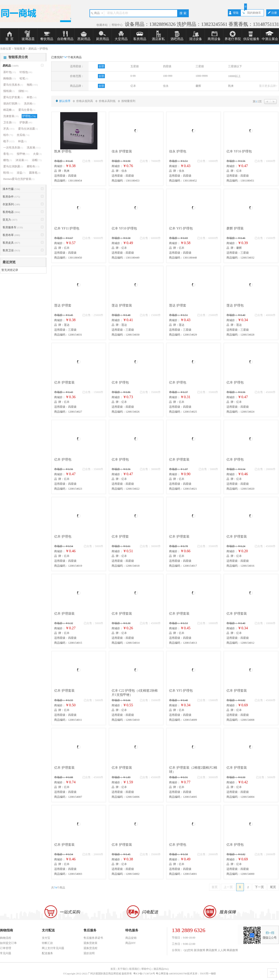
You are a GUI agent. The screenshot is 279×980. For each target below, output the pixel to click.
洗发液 (34, 148)
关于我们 (123, 969)
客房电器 (11, 212)
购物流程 (6, 938)
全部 (101, 66)
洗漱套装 (11, 116)
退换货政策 (90, 943)
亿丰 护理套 (120, 537)
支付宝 (46, 938)
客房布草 (11, 235)
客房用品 (140, 39)
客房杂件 (11, 197)
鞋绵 (8, 173)
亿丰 (133, 86)
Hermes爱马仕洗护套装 (19, 179)
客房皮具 (11, 243)
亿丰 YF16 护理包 (239, 151)
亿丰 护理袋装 (64, 614)
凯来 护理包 (63, 151)
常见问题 (6, 953)
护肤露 (26, 122)
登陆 (236, 13)
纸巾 (8, 135)
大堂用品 (121, 39)
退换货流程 (90, 948)
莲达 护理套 (63, 305)
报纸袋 (9, 91)
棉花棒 (9, 110)
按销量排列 (128, 101)
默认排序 (65, 101)
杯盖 (22, 141)
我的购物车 (254, 13)
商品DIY (131, 943)
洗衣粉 (30, 104)
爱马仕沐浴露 (28, 129)
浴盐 (21, 173)
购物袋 (10, 78)
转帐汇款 (47, 943)
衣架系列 (11, 204)
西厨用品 (84, 39)
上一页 (228, 887)
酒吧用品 (177, 39)
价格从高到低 (107, 101)
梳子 (9, 141)
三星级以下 (235, 66)
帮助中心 (117, 25)
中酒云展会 (270, 39)
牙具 (9, 129)
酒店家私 (158, 39)
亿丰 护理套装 (64, 382)
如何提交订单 (8, 943)
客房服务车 (13, 227)
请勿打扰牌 (12, 104)
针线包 (26, 72)
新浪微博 (199, 950)
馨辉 (198, 86)
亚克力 (10, 220)
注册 (274, 13)
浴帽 (37, 160)
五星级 (135, 66)
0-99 (133, 76)
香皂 (8, 154)
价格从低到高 (85, 101)
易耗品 (10, 66)
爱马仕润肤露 (13, 166)
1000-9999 (202, 76)
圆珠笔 (35, 173)
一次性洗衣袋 (13, 148)
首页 (215, 887)
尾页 (273, 887)
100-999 (168, 76)
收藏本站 (102, 25)
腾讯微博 (211, 950)
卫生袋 (10, 122)
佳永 (166, 86)
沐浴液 (22, 160)
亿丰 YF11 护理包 (67, 228)
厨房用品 (103, 39)
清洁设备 (196, 39)
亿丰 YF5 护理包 (181, 228)
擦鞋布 (33, 166)
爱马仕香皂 (27, 110)
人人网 (222, 950)
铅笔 (24, 78)
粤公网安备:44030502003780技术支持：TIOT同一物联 (186, 973)
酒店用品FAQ (161, 969)
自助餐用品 (65, 39)
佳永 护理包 (178, 151)
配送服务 (47, 953)
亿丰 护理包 (120, 382)
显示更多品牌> (268, 86)
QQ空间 (188, 950)
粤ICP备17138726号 (144, 973)
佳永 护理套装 (122, 151)
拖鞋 (32, 85)
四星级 (167, 66)
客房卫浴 (11, 250)
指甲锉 (23, 154)
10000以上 (234, 76)
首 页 (9, 39)
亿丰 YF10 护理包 (124, 228)
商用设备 (214, 39)
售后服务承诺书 (93, 938)
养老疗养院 (233, 39)
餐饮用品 (47, 39)
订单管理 (6, 948)
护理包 (29, 116)
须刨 (23, 91)
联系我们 (134, 969)
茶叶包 (10, 72)
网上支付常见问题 (53, 948)
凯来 (231, 86)
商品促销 (131, 938)
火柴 (37, 154)
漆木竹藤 (11, 189)
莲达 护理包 (235, 305)
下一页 (259, 887)
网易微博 (232, 950)
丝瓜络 (23, 135)
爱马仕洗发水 (13, 85)
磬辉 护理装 (235, 228)
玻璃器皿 (28, 39)
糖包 (8, 160)
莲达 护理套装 (122, 305)
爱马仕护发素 (13, 97)
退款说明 (89, 953)
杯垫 (32, 97)
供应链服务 (251, 39)
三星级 (200, 66)
